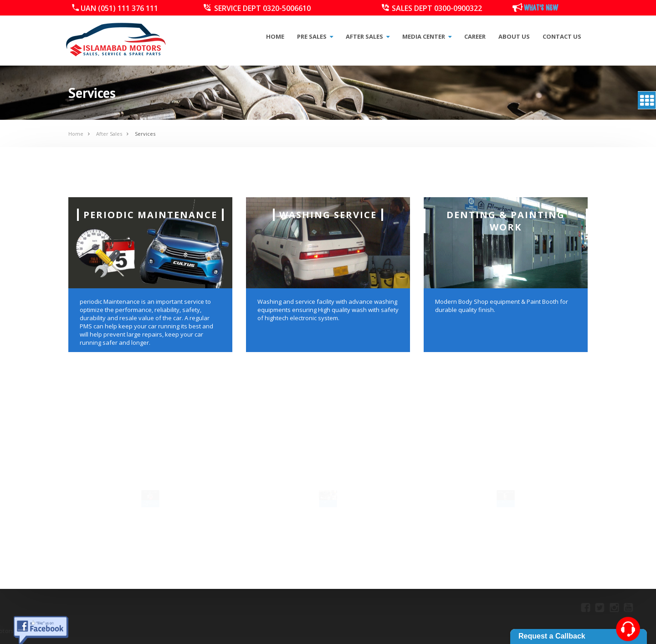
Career (475, 36)
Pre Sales (315, 36)
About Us (514, 36)
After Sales (368, 36)
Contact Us (562, 36)
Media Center (427, 36)
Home (275, 36)
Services (145, 134)
